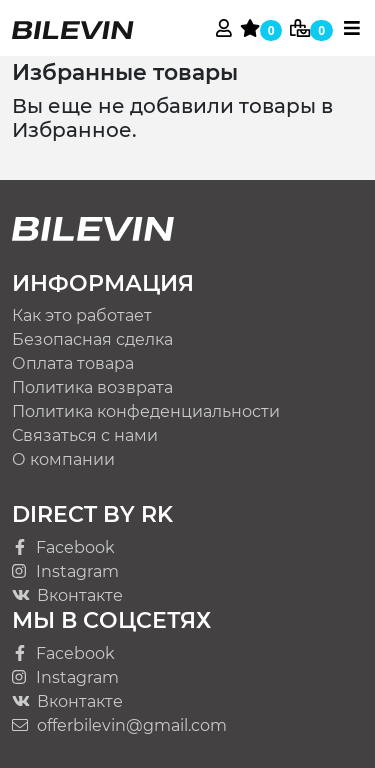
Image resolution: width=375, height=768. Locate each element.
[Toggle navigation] (352, 28)
